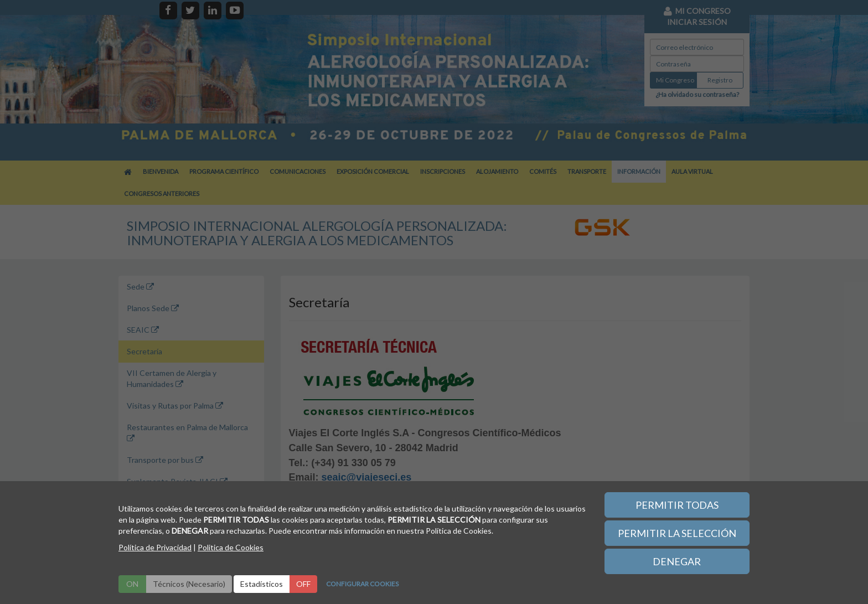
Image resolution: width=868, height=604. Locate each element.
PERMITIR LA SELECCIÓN (677, 533)
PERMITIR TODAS (677, 505)
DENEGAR (677, 561)
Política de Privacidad (155, 547)
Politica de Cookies (231, 547)
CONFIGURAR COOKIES (362, 584)
